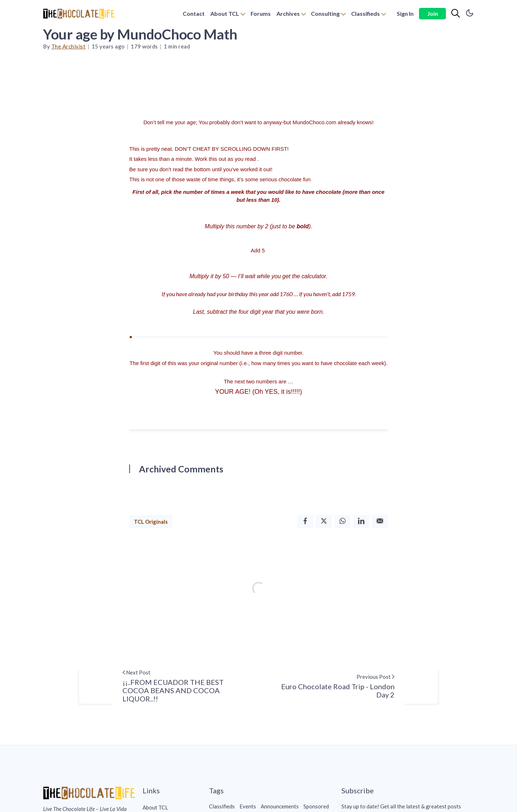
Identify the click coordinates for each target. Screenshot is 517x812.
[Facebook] (305, 521)
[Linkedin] (361, 521)
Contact (194, 13)
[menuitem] (194, 14)
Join (433, 13)
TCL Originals (151, 522)
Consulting (325, 13)
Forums (261, 13)
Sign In (405, 13)
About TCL (225, 13)
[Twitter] (324, 521)
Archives (288, 13)
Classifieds (365, 13)
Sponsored (316, 806)
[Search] (456, 14)
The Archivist (69, 46)
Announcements (280, 806)
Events (248, 806)
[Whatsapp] (343, 521)
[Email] (380, 521)
